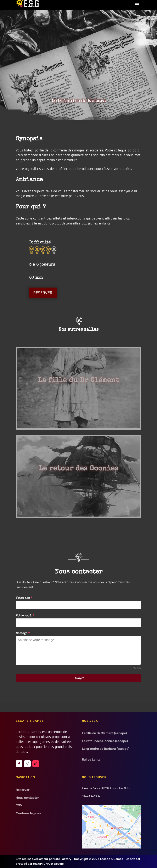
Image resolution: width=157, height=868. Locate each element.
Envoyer (79, 678)
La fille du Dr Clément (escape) (104, 733)
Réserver (23, 790)
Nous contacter (27, 798)
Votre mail (25, 616)
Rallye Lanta (91, 759)
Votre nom (24, 598)
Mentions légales (28, 813)
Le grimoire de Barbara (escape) (106, 749)
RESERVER (43, 293)
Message (23, 633)
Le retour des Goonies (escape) (105, 741)
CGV (19, 805)
